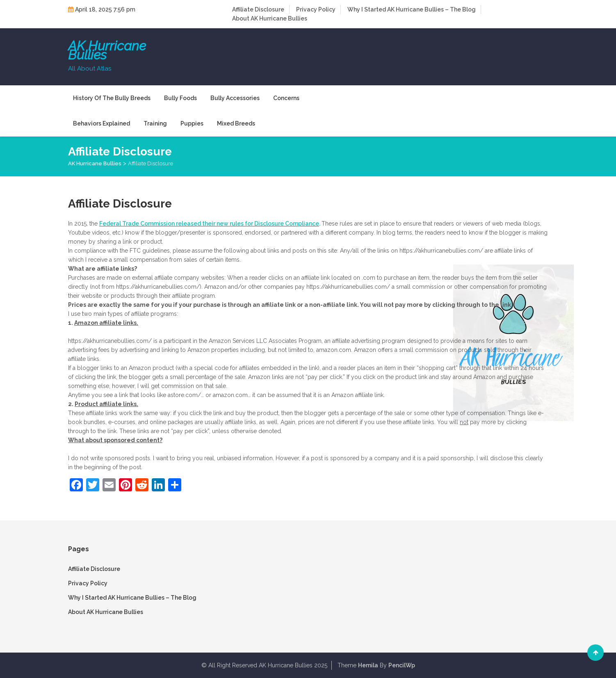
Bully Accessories (235, 98)
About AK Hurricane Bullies (270, 18)
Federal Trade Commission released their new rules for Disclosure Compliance (209, 224)
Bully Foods (180, 98)
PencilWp (402, 665)
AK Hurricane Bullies (107, 50)
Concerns (286, 98)
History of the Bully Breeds (112, 98)
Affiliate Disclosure (258, 9)
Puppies (192, 123)
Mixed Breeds (236, 123)
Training (155, 123)
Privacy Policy (316, 9)
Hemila (368, 665)
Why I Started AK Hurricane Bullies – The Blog (412, 9)
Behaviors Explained (102, 123)
